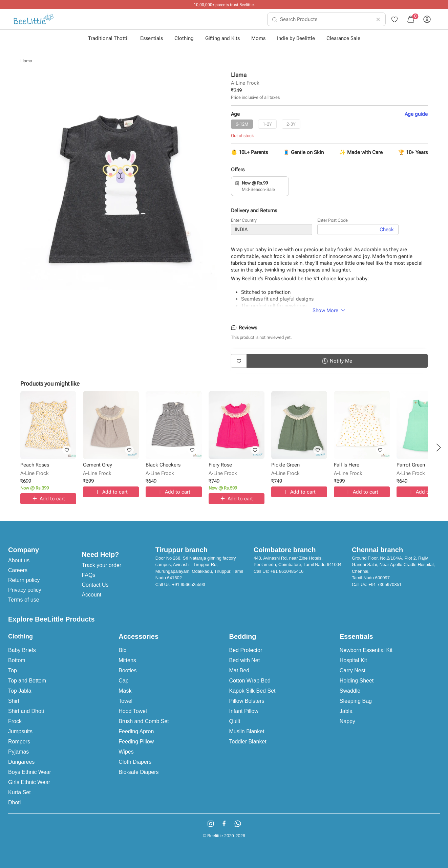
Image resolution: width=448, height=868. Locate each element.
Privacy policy (25, 590)
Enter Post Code (333, 220)
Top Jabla (20, 691)
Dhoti (14, 802)
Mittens (127, 660)
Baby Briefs (22, 650)
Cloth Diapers (135, 762)
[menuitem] (34, 19)
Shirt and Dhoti (26, 711)
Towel (125, 701)
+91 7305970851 (385, 584)
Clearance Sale (343, 38)
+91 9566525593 (189, 584)
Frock (15, 721)
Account (91, 595)
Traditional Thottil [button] (108, 38)
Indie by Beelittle (296, 38)
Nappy (347, 721)
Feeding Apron (136, 731)
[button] (439, 448)
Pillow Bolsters (247, 701)
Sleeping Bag (356, 701)
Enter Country (244, 220)
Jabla (346, 711)
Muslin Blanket (247, 731)
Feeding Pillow (136, 742)
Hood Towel (133, 711)
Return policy (24, 580)
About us (19, 560)
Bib (122, 650)
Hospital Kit (353, 660)
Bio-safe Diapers (138, 772)
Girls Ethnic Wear (29, 782)
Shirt (14, 701)
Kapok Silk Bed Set (252, 691)
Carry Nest (353, 670)
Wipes (126, 752)
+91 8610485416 (287, 571)
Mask (125, 691)
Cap (123, 681)
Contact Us (95, 585)
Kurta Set (19, 792)
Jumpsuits (20, 731)
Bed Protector (246, 650)
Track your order (101, 565)
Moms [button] (258, 38)
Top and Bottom (27, 681)
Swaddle (350, 691)
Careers (18, 570)
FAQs (88, 575)
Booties (127, 670)
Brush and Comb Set (144, 721)
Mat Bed (239, 670)
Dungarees (21, 762)
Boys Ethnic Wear (30, 772)
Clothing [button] (184, 38)
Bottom (17, 660)
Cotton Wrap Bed (250, 681)
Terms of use (24, 600)
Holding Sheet (357, 681)
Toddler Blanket (248, 742)
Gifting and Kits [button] (222, 38)
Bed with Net (245, 660)
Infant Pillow (244, 711)
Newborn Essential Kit (366, 650)
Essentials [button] (152, 38)
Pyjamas (18, 752)
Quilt (235, 721)
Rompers (19, 742)
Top (13, 670)
